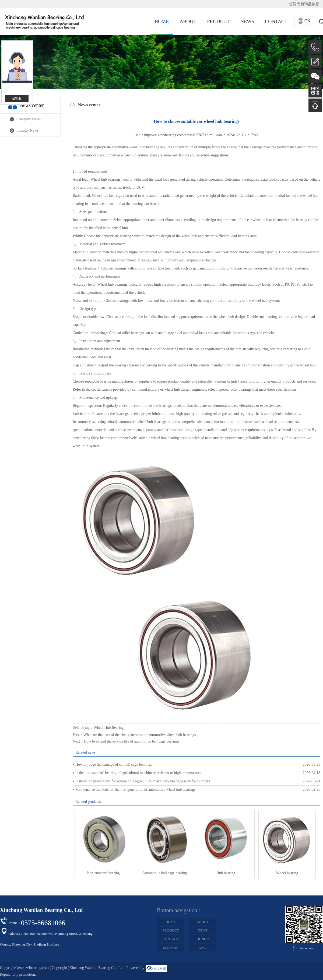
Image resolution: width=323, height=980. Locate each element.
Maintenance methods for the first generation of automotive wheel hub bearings (135, 790)
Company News (29, 119)
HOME (162, 22)
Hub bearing (226, 873)
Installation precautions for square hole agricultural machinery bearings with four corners (143, 781)
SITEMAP (171, 948)
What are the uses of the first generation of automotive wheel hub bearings (140, 735)
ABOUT (188, 22)
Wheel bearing (287, 873)
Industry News (27, 130)
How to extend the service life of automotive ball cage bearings (131, 741)
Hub (107, 728)
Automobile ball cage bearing (164, 873)
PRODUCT (218, 22)
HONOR (203, 939)
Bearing (118, 728)
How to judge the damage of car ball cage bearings (114, 764)
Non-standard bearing (103, 873)
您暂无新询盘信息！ (306, 4)
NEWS (247, 22)
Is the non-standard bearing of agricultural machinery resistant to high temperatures (138, 773)
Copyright (60, 968)
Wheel (98, 728)
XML (203, 948)
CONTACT (276, 22)
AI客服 (17, 99)
